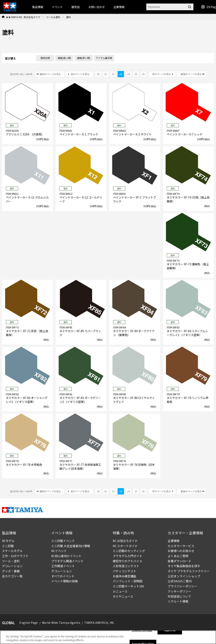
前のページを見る (80, 74)
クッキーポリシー (179, 591)
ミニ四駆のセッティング (129, 551)
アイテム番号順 (104, 58)
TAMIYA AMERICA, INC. (100, 623)
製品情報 (38, 7)
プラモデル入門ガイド (127, 556)
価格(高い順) (64, 58)
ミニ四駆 (8, 546)
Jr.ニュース (120, 591)
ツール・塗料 (11, 561)
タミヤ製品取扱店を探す (184, 566)
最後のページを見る (191, 74)
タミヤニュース (123, 596)
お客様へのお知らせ (181, 551)
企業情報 (174, 541)
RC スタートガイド (125, 546)
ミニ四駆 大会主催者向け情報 (71, 546)
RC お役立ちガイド (125, 541)
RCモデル (8, 541)
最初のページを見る (50, 74)
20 (98, 74)
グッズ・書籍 (11, 571)
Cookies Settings (142, 632)
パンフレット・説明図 (128, 581)
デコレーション (12, 566)
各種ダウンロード (179, 561)
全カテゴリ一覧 (12, 576)
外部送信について (179, 596)
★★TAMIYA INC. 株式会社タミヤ (23, 17)
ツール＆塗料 (53, 17)
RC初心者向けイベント (66, 556)
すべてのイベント (63, 576)
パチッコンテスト (124, 571)
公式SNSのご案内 (180, 581)
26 (143, 74)
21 (106, 74)
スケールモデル (12, 551)
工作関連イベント (63, 566)
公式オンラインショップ (184, 576)
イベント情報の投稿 (65, 581)
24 (128, 74)
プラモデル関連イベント (67, 561)
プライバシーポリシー (182, 586)
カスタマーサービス (181, 546)
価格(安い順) (84, 58)
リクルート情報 (178, 601)
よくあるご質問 (178, 556)
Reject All (170, 632)
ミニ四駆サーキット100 (128, 586)
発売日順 (45, 58)
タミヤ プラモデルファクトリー (189, 571)
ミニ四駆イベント (63, 541)
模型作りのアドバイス (127, 561)
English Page (29, 623)
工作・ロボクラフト (15, 556)
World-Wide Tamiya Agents (61, 623)
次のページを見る (161, 74)
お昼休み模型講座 (124, 576)
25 (136, 74)
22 (113, 74)
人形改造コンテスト (126, 566)
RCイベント (59, 551)
